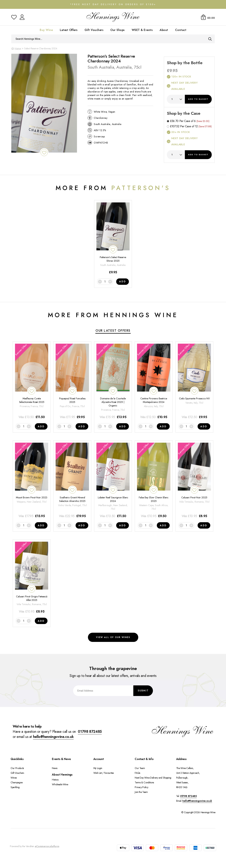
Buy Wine (46, 30)
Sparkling (15, 787)
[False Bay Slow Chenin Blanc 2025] (154, 481)
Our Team (140, 768)
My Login (98, 768)
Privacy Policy (141, 787)
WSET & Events (142, 30)
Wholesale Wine (60, 784)
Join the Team (141, 792)
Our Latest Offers (113, 331)
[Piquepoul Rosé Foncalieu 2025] (72, 382)
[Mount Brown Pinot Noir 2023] (32, 481)
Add (198, 99)
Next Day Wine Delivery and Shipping (153, 778)
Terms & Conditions (144, 782)
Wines (14, 778)
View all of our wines (113, 637)
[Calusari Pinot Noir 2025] (194, 481)
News (55, 768)
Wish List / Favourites (104, 773)
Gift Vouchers (94, 30)
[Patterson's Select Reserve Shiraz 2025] (113, 239)
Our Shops (118, 30)
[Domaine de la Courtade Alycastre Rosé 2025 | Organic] (113, 382)
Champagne (17, 782)
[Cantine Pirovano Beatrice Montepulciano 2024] (154, 382)
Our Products (17, 768)
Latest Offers (69, 30)
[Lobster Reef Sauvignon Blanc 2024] (113, 481)
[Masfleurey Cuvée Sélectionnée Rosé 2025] (32, 382)
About (164, 30)
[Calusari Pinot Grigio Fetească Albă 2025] (32, 578)
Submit (143, 691)
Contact (181, 30)
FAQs (137, 773)
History (55, 780)
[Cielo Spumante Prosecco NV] (194, 382)
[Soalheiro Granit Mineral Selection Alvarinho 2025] (72, 481)
